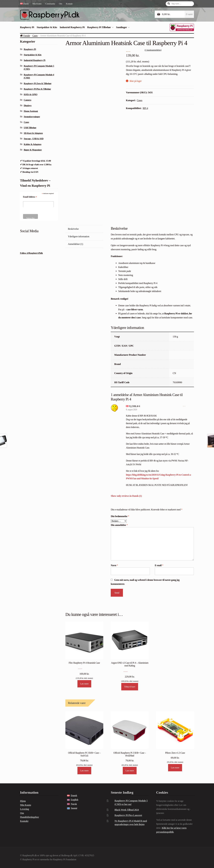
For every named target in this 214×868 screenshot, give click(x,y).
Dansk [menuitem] (74, 795)
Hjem (23, 801)
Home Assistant (31, 111)
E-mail (159, 565)
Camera (27, 100)
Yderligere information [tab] (79, 236)
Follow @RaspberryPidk (31, 253)
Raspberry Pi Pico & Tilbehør (37, 89)
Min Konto (37, 4)
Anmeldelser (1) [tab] (75, 244)
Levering (25, 809)
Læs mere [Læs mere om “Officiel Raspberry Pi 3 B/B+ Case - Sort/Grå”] (84, 770)
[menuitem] (25, 4)
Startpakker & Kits (47, 27)
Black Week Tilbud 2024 (127, 810)
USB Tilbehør (30, 128)
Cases (35, 36)
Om (61, 4)
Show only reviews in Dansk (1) (126, 496)
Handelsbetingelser (30, 817)
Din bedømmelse (120, 516)
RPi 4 (145, 108)
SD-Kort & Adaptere (33, 133)
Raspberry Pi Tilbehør (99, 27)
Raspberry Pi (27, 27)
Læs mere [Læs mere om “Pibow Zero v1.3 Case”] (175, 768)
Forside (27, 36)
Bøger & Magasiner (33, 150)
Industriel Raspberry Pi (72, 27)
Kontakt (69, 4)
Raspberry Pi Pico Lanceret (128, 815)
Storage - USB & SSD (34, 139)
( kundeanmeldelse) (153, 50)
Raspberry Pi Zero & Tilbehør (38, 83)
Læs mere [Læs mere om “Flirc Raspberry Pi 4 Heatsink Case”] (84, 684)
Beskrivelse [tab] (73, 229)
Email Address (30, 197)
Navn (114, 565)
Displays (28, 105)
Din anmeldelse (119, 525)
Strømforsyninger (32, 117)
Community (50, 4)
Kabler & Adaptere (33, 144)
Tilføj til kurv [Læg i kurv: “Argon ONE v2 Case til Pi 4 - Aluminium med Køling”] (130, 687)
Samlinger (121, 27)
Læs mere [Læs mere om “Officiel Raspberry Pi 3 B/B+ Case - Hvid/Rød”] (130, 770)
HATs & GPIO (31, 94)
